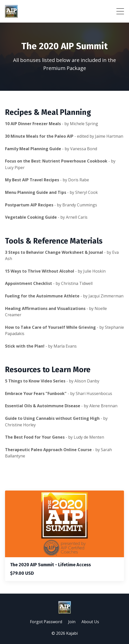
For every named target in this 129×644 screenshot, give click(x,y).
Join (72, 622)
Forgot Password (46, 622)
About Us (90, 622)
